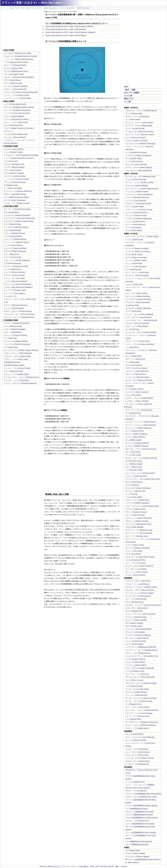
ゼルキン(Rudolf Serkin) (134, 482)
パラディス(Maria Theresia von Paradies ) (19, 128)
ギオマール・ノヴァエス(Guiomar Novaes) (141, 449)
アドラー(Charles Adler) (134, 114)
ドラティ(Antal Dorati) (133, 311)
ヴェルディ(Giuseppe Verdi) (14, 164)
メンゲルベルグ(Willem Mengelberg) (138, 156)
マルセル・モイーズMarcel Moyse (138, 761)
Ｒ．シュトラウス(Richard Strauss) (17, 242)
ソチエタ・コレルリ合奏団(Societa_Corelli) (141, 797)
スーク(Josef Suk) (10, 338)
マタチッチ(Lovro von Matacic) (136, 368)
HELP (126, 87)
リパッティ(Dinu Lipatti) (134, 551)
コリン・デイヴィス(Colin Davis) (137, 272)
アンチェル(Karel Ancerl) (134, 240)
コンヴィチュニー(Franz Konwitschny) (139, 194)
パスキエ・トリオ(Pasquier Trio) (137, 821)
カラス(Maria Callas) (133, 850)
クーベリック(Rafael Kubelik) (136, 260)
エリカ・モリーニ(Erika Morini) (137, 608)
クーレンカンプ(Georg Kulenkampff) (138, 629)
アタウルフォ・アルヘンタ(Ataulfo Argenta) (141, 111)
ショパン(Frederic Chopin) (13, 152)
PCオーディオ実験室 (132, 93)
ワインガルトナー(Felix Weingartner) (139, 171)
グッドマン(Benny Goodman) (136, 740)
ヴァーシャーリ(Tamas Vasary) (137, 572)
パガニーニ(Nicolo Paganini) (14, 116)
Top (75, 12)
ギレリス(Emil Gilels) (133, 452)
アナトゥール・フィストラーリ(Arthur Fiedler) (142, 237)
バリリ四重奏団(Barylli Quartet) (137, 809)
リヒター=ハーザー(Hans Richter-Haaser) (140, 557)
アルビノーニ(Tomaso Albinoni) (15, 89)
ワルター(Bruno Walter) (134, 231)
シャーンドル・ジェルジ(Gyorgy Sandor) (140, 473)
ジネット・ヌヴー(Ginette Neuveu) (138, 653)
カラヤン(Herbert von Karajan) (136, 257)
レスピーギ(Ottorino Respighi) (15, 329)
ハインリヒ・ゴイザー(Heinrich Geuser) (140, 758)
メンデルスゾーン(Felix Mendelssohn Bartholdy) (21, 155)
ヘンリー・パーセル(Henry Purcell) (16, 95)
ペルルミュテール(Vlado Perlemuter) (139, 518)
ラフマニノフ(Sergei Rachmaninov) (17, 323)
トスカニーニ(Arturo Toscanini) (136, 141)
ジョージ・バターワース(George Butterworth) (20, 383)
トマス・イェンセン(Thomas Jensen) (139, 210)
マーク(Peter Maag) (132, 362)
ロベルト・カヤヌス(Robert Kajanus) (139, 167)
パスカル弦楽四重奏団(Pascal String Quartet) (142, 818)
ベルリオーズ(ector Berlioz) (14, 149)
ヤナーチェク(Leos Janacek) (14, 275)
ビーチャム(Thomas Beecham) (136, 212)
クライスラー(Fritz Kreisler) (135, 632)
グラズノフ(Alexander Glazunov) (16, 305)
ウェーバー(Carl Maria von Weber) (16, 119)
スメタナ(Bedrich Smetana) (14, 173)
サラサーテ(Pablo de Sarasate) (15, 251)
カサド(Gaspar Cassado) (134, 623)
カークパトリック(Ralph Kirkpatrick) (138, 428)
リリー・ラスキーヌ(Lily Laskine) (137, 707)
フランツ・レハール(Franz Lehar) (16, 359)
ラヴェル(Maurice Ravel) (13, 326)
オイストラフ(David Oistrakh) (136, 620)
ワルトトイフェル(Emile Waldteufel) (17, 260)
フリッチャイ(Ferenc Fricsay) (136, 215)
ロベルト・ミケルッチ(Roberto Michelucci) (141, 725)
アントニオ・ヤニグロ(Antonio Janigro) (140, 593)
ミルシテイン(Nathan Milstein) (136, 692)
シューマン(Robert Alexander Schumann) (19, 158)
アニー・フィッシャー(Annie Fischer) (139, 410)
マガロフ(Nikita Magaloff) (134, 527)
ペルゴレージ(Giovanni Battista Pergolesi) (19, 77)
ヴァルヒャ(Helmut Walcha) (135, 575)
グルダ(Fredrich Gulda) (134, 461)
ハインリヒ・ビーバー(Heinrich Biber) (18, 98)
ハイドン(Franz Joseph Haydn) (15, 104)
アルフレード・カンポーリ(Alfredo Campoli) (141, 587)
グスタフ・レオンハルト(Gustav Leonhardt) (141, 458)
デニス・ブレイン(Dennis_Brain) (137, 755)
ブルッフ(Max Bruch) (11, 254)
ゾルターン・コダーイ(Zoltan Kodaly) (17, 356)
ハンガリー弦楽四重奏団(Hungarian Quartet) (141, 806)
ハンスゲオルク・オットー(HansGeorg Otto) (141, 320)
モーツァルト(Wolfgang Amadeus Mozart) (19, 107)
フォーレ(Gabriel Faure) (13, 269)
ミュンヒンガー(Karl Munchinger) (137, 377)
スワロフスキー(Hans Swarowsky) (138, 302)
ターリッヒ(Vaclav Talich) (135, 207)
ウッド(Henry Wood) (133, 119)
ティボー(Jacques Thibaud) (135, 659)
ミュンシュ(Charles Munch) (135, 222)
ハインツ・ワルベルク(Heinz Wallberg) (139, 314)
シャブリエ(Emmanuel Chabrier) (16, 281)
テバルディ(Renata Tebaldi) (135, 853)
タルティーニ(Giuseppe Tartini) (15, 65)
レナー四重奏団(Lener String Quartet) (139, 842)
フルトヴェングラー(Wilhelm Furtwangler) (140, 144)
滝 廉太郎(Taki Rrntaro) (12, 362)
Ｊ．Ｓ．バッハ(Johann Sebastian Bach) (19, 59)
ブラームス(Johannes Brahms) (15, 182)
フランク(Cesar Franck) (12, 170)
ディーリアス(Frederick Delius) (15, 290)
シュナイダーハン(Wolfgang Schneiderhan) (141, 647)
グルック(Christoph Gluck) (13, 125)
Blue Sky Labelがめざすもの (50, 866)
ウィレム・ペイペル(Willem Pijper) (16, 374)
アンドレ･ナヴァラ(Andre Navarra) (138, 596)
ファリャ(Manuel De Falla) (13, 371)
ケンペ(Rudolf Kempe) (133, 269)
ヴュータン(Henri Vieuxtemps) (15, 200)
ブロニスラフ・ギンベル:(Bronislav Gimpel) (141, 683)
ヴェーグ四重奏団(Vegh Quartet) (137, 844)
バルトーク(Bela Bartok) (13, 332)
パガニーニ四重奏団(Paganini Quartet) (139, 815)
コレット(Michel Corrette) (13, 83)
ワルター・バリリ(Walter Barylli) (137, 728)
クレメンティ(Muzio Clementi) (15, 137)
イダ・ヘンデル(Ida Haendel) (136, 599)
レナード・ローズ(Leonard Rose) (137, 716)
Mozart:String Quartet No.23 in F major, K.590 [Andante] (66, 29)
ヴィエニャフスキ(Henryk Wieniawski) (18, 284)
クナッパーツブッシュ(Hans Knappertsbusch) (142, 189)
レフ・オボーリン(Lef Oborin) (136, 569)
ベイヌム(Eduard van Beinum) (136, 153)
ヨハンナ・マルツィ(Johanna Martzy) (139, 701)
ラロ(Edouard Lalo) (11, 185)
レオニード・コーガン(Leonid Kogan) (139, 713)
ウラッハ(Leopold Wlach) (134, 734)
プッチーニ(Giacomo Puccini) (14, 233)
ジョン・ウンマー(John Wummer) (138, 752)
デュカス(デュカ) (10, 296)
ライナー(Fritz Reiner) (133, 228)
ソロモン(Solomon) (132, 485)
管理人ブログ (129, 99)
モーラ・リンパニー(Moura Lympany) (139, 533)
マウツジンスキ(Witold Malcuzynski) (138, 524)
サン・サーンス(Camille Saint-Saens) (17, 209)
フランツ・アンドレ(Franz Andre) (138, 341)
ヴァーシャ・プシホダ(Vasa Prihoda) (17, 368)
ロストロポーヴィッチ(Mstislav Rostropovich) (142, 722)
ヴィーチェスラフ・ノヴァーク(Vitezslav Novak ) (22, 377)
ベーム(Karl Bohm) (132, 347)
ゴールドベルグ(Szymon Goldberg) (138, 635)
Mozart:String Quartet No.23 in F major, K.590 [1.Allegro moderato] (69, 26)
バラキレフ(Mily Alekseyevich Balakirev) (18, 287)
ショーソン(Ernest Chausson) (15, 272)
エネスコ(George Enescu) (135, 602)
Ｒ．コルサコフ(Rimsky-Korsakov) (16, 227)
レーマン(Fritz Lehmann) (134, 161)
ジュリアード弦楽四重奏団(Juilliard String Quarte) (143, 794)
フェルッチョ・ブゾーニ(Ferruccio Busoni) (19, 314)
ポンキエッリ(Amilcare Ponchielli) (16, 266)
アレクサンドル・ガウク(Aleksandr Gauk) (140, 176)
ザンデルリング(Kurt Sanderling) (137, 275)
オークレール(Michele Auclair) (136, 617)
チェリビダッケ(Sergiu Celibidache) (138, 308)
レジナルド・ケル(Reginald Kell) (137, 764)
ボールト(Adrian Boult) (133, 356)
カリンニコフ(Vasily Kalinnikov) (15, 248)
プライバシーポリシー (70, 866)
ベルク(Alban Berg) (11, 347)
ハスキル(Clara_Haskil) (134, 497)
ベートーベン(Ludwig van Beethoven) (17, 110)
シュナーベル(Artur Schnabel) (136, 476)
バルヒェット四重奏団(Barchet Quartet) (140, 812)
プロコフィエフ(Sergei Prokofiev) (16, 341)
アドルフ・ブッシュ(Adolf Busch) (137, 117)
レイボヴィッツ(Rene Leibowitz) (137, 401)
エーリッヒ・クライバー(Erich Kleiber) (139, 123)
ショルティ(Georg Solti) (134, 284)
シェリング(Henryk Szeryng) (136, 641)
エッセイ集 (128, 96)
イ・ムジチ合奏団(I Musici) (135, 782)
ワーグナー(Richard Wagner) (14, 167)
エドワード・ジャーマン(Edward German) (19, 317)
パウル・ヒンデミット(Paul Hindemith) (18, 353)
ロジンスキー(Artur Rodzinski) (136, 164)
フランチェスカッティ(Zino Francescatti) (140, 677)
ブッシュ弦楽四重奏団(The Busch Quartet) (141, 833)
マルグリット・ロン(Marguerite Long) (139, 530)
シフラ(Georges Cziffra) (134, 470)
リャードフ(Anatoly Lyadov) (14, 308)
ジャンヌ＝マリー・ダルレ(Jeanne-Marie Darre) (143, 479)
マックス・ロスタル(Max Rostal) (137, 689)
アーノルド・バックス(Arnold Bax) (16, 380)
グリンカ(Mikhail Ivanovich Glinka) (16, 197)
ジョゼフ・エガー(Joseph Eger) (137, 749)
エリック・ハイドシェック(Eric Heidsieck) (141, 425)
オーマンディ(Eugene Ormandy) (137, 249)
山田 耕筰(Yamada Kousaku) (14, 365)
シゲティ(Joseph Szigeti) (134, 644)
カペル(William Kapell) (133, 440)
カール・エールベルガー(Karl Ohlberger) (140, 737)
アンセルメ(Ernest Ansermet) (136, 179)
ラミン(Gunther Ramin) (134, 158)
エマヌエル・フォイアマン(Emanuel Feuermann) (143, 605)
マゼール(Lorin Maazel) (134, 365)
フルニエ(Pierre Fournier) (134, 680)
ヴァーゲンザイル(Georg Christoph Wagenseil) (21, 92)
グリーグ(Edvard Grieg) (12, 224)
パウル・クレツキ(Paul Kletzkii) (137, 326)
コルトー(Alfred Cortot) (134, 467)
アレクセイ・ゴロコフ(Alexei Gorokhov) (140, 590)
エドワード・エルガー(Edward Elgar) (139, 126)
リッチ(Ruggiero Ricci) (133, 704)
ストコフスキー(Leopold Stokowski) (138, 299)
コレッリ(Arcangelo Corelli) (14, 74)
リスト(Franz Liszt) (11, 161)
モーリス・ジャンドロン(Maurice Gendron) (141, 698)
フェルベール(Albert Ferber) (135, 509)
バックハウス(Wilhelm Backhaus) (137, 503)
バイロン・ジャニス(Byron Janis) (137, 500)
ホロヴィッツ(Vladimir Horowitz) (137, 521)
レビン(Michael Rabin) (133, 719)
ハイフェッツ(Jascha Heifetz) (136, 665)
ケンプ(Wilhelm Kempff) (134, 464)
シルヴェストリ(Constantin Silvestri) (138, 204)
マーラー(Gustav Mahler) (13, 236)
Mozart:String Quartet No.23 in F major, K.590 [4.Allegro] (66, 35)
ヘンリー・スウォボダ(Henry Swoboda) (140, 344)
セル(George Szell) (132, 305)
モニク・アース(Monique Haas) (137, 536)
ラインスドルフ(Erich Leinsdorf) (137, 392)
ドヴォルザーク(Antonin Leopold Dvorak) (19, 221)
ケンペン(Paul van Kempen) (135, 138)
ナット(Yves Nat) (131, 494)
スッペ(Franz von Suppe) (13, 188)
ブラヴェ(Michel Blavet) (12, 80)
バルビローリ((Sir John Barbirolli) (137, 323)
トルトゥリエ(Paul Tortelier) (135, 662)
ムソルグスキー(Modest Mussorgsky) (17, 215)
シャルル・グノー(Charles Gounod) (17, 203)
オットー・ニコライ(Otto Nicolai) (16, 122)
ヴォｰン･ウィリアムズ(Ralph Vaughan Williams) (21, 350)
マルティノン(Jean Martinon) (136, 374)
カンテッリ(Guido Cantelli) (135, 129)
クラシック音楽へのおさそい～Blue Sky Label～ (33, 3)
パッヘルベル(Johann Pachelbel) (16, 86)
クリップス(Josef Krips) (134, 263)
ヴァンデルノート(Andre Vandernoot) (139, 404)
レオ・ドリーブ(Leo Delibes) (14, 293)
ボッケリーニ (9, 131)
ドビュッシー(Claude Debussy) (15, 239)
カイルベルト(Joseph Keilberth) (137, 186)
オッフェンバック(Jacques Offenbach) (18, 191)
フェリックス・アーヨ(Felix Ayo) (137, 674)
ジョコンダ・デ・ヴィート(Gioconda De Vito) (142, 656)
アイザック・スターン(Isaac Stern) (138, 581)
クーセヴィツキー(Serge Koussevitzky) (139, 132)
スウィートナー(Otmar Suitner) (136, 293)
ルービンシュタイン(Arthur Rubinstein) (139, 566)
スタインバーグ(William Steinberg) (138, 296)
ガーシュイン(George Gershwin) (16, 335)
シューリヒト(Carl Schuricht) (136, 201)
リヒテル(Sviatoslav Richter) (135, 560)
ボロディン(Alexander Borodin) (15, 194)
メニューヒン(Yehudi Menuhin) (136, 695)
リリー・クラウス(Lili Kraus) (136, 563)
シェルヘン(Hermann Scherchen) (137, 197)
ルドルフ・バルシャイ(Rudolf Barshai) (139, 398)
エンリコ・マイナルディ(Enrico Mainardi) (140, 614)
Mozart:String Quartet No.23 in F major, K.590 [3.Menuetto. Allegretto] (71, 32)
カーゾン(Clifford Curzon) (134, 431)
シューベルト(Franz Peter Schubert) (17, 113)
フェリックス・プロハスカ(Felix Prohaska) (141, 332)
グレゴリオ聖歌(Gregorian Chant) (16, 71)
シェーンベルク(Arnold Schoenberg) (17, 344)
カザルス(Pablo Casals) (134, 254)
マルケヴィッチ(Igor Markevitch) (137, 371)
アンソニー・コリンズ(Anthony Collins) (140, 182)
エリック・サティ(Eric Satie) (14, 278)
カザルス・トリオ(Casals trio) (136, 791)
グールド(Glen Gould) (133, 455)
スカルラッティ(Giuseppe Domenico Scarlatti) (20, 56)
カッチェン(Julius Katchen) (135, 437)
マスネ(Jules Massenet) (12, 263)
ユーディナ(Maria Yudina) (135, 545)
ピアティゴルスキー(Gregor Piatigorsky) (140, 668)
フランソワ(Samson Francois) (136, 512)
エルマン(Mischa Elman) (134, 611)
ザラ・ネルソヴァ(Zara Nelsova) (137, 638)
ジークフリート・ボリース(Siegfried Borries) (141, 650)
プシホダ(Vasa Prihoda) (134, 686)
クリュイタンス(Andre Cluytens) (137, 192)
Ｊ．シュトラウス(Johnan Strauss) (16, 179)
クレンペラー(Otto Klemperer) (136, 267)
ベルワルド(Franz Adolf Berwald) (16, 134)
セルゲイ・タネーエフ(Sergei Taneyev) (18, 311)
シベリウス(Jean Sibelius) (13, 245)
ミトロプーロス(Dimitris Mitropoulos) (139, 219)
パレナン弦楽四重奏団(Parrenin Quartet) (140, 824)
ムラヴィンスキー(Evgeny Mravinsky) (139, 380)
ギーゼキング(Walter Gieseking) (137, 446)
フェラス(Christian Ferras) (135, 671)
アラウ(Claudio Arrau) (133, 413)
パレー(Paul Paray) (132, 329)
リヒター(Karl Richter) (133, 395)
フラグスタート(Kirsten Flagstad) (137, 857)
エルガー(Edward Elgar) (12, 230)
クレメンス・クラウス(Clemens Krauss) (140, 135)
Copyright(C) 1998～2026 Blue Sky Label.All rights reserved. (103, 866)
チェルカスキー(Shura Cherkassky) (138, 488)
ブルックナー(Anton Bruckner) (15, 176)
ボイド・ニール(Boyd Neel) (135, 359)
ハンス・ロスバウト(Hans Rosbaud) (138, 317)
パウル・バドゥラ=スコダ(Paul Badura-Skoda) (142, 506)
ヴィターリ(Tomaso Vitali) (13, 68)
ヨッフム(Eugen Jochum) (134, 389)
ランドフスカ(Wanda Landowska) (138, 548)
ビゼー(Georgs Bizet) (11, 212)
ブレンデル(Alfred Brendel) (135, 515)
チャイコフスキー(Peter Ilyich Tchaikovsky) (19, 218)
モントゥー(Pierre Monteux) (135, 225)
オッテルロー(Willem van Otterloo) (138, 251)
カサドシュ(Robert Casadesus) (137, 434)
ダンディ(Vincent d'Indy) (13, 257)
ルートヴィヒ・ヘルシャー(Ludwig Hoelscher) (142, 710)
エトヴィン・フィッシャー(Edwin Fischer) (141, 422)
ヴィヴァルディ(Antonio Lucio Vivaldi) (18, 53)
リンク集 (127, 102)
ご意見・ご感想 (130, 90)
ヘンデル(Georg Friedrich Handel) (16, 62)
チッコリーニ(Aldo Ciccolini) (135, 491)
